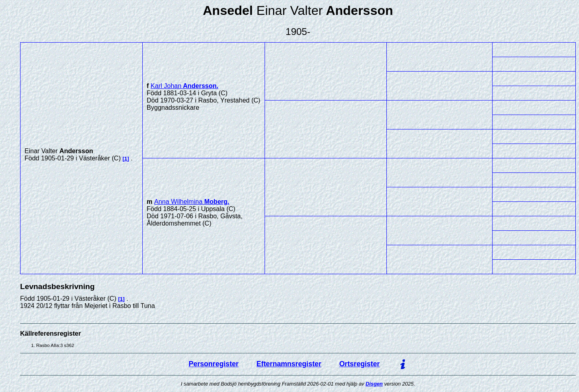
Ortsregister (360, 364)
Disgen (374, 384)
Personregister (214, 364)
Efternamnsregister (289, 364)
